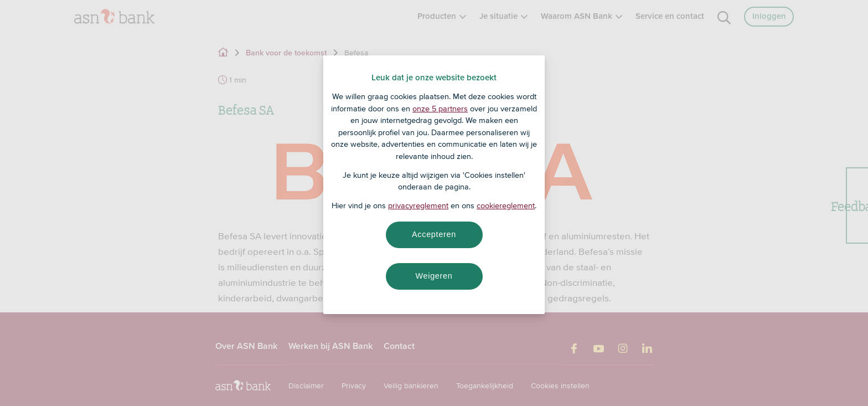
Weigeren (434, 276)
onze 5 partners (440, 109)
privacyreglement (418, 205)
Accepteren (434, 234)
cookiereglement (506, 205)
